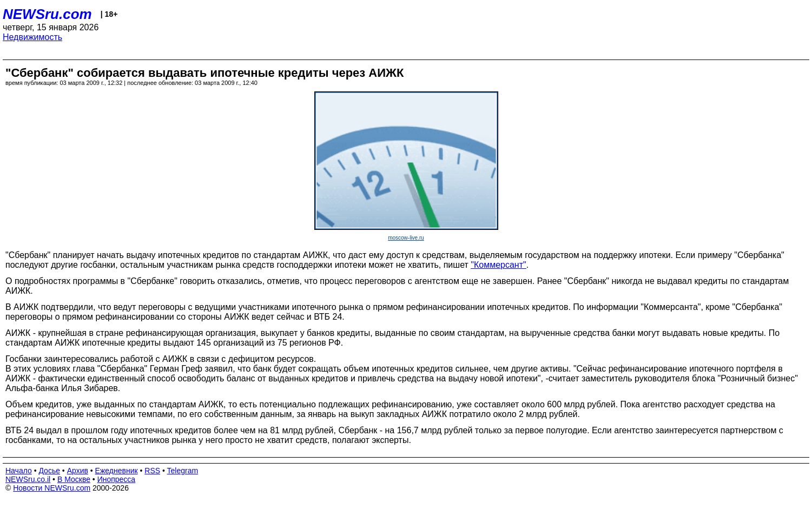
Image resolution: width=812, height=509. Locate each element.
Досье (49, 471)
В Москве (74, 479)
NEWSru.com (47, 14)
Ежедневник (117, 471)
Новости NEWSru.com (52, 488)
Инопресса (117, 479)
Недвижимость (32, 37)
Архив (78, 471)
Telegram (183, 471)
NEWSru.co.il (28, 479)
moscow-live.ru (406, 238)
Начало (19, 471)
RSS (152, 471)
